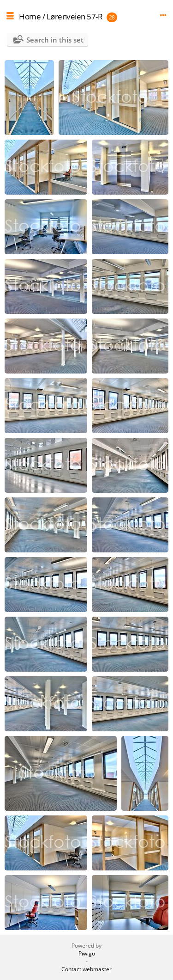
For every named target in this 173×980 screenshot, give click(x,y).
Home (30, 16)
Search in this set (55, 40)
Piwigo (87, 953)
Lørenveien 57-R (75, 16)
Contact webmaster (86, 969)
